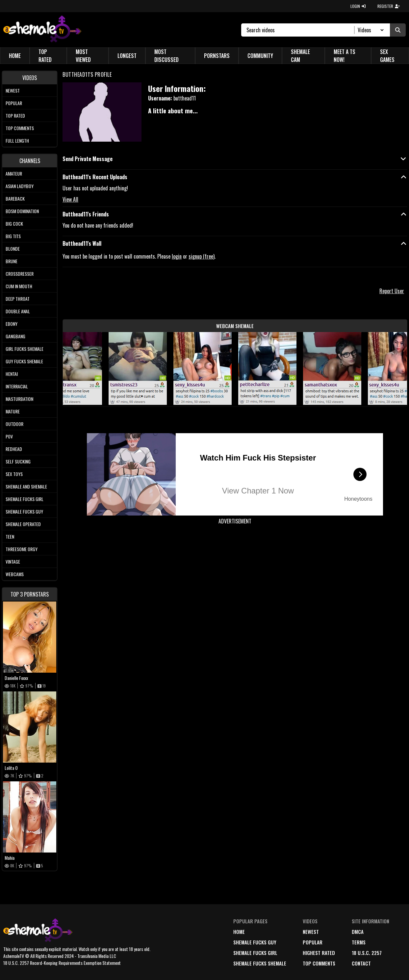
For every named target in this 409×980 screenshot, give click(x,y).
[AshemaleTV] (42, 30)
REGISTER (389, 6)
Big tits (13, 236)
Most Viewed (83, 56)
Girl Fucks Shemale (25, 349)
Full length (17, 140)
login (177, 256)
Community (260, 56)
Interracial (17, 386)
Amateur (14, 173)
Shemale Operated (23, 524)
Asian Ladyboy (20, 186)
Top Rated (45, 56)
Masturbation (19, 399)
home (239, 932)
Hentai (12, 374)
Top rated (15, 115)
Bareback (15, 198)
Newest (13, 90)
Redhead (14, 449)
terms (359, 942)
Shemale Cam (300, 56)
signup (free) (202, 256)
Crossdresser (20, 274)
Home (15, 56)
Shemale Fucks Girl (25, 499)
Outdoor (14, 424)
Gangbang (15, 336)
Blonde (13, 249)
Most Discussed (166, 56)
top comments (319, 963)
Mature (13, 411)
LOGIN (358, 6)
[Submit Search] (398, 30)
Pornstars (217, 56)
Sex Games (387, 56)
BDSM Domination (22, 211)
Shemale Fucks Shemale (260, 963)
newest (311, 932)
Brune (12, 261)
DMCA (358, 932)
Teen (10, 536)
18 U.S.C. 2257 (367, 953)
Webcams (15, 574)
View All (70, 199)
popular (313, 942)
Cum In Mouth (19, 286)
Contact (361, 963)
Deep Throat (18, 299)
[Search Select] (370, 30)
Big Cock (14, 224)
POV (9, 436)
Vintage (13, 561)
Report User (392, 291)
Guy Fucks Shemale (24, 361)
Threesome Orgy (22, 549)
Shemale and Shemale (26, 486)
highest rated (319, 953)
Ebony (12, 324)
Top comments (20, 128)
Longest (127, 56)
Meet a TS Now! (345, 56)
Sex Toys (14, 474)
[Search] (301, 30)
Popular (14, 103)
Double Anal (18, 311)
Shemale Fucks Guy (24, 511)
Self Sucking (18, 461)
